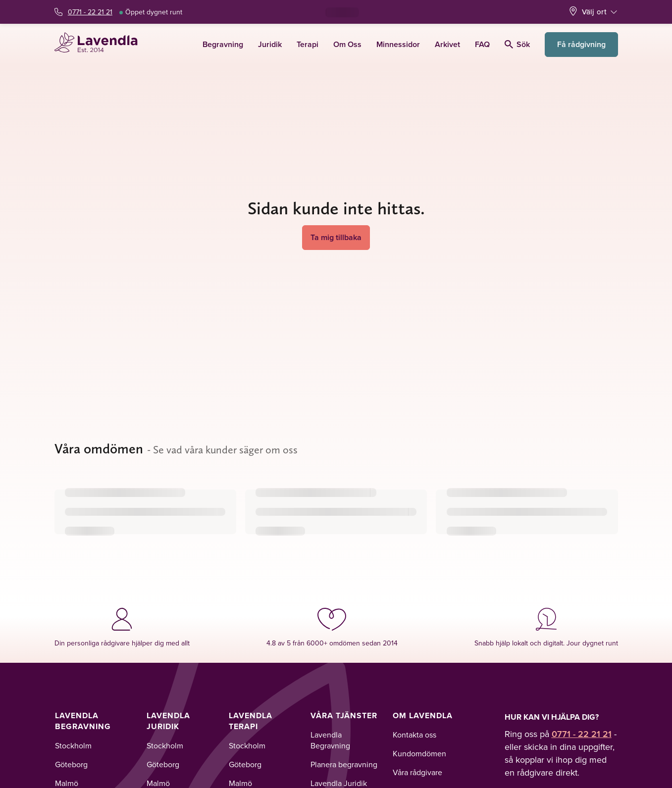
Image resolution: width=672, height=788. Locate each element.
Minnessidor (398, 44)
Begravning (223, 44)
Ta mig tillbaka (336, 237)
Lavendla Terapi (251, 721)
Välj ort (594, 12)
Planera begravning (344, 764)
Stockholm (73, 745)
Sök (517, 44)
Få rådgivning (581, 44)
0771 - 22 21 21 (90, 12)
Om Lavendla (423, 715)
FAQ (482, 44)
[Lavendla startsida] (100, 44)
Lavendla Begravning (83, 721)
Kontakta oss (414, 735)
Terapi (308, 44)
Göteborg (71, 764)
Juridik (270, 44)
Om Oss (347, 44)
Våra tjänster (344, 715)
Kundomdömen (419, 753)
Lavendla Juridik (168, 721)
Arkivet (447, 44)
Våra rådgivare (417, 772)
